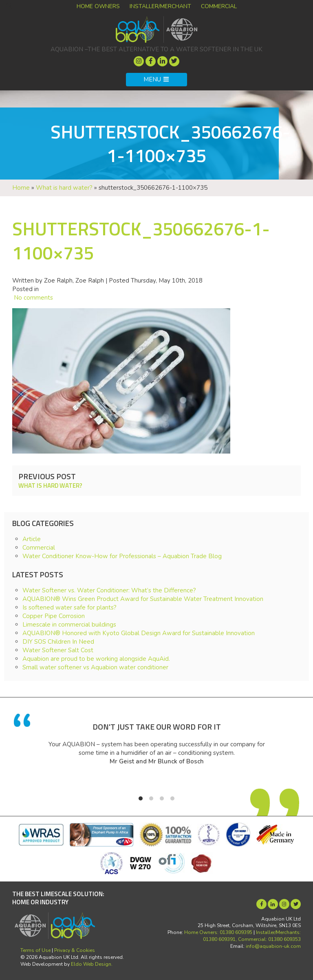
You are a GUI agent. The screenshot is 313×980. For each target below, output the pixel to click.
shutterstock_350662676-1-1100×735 (141, 240)
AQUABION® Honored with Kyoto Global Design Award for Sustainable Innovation (139, 633)
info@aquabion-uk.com (273, 946)
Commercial (219, 6)
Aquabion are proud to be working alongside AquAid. (96, 659)
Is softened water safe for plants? (69, 607)
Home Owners (98, 6)
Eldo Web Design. (92, 964)
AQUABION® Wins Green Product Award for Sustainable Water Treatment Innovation (143, 599)
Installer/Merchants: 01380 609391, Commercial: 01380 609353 (252, 936)
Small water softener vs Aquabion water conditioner (95, 667)
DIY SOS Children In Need (58, 642)
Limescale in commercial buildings (69, 625)
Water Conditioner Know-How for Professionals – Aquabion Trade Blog (122, 556)
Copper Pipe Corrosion (54, 616)
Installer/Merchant (160, 6)
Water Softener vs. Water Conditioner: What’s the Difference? (109, 590)
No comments (33, 298)
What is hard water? (64, 188)
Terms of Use (35, 950)
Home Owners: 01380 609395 (218, 932)
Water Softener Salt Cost (58, 650)
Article (32, 539)
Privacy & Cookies (75, 950)
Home (21, 188)
